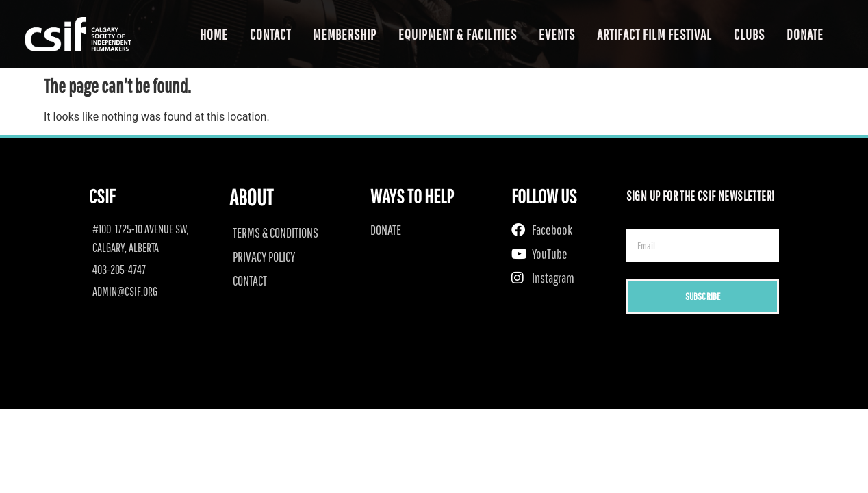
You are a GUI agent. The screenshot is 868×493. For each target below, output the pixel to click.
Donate (805, 34)
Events (557, 34)
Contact (270, 34)
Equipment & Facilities (458, 34)
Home (214, 34)
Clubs (749, 34)
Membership (345, 34)
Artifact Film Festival (654, 34)
